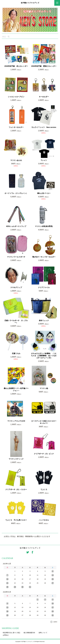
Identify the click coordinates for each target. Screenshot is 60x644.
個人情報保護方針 (29, 633)
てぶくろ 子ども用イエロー (16, 520)
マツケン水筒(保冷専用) (44, 226)
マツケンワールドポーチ (16, 257)
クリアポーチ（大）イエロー (16, 489)
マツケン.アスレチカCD (16, 421)
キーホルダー (44, 97)
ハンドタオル (44, 520)
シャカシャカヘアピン (16, 97)
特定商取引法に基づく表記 (11, 633)
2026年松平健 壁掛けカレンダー (44, 66)
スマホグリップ (16, 287)
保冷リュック (44, 320)
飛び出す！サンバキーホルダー (44, 257)
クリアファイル (44, 287)
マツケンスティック (16, 459)
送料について (43, 633)
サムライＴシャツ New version (44, 127)
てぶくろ (44, 489)
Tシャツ (44, 160)
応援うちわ (16, 353)
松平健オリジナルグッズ (30, 3)
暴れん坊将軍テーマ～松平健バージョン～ (16, 389)
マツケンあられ (16, 160)
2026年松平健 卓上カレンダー (16, 66)
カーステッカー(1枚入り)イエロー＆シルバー (44, 422)
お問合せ (6, 635)
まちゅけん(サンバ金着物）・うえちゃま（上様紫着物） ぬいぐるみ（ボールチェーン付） (44, 356)
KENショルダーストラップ (16, 226)
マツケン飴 (44, 388)
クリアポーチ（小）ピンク (44, 454)
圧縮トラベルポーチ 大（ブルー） (16, 322)
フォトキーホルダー (16, 127)
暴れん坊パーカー (44, 193)
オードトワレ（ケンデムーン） (16, 193)
